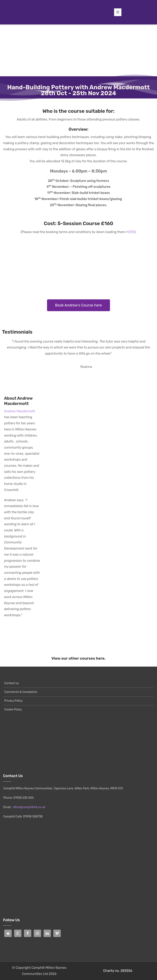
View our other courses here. (78, 658)
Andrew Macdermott (20, 411)
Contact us (12, 683)
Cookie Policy (13, 710)
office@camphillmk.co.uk (29, 807)
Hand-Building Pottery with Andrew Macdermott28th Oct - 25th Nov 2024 (78, 90)
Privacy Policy (13, 701)
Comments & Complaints (21, 692)
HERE (130, 232)
